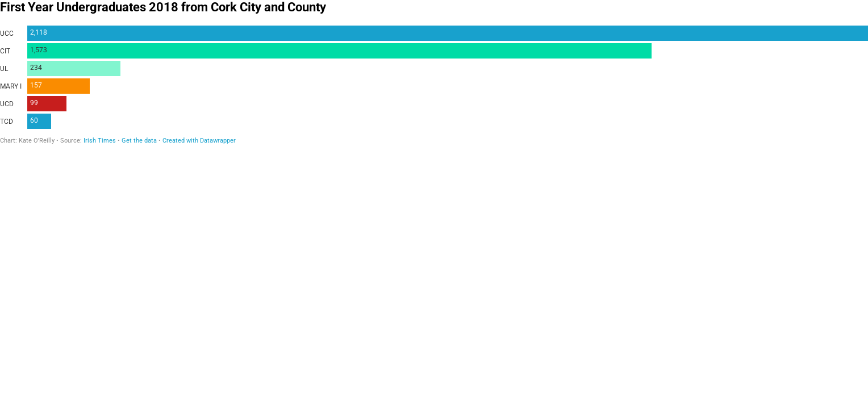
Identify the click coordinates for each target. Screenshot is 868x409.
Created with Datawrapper (199, 141)
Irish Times (100, 141)
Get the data (139, 141)
